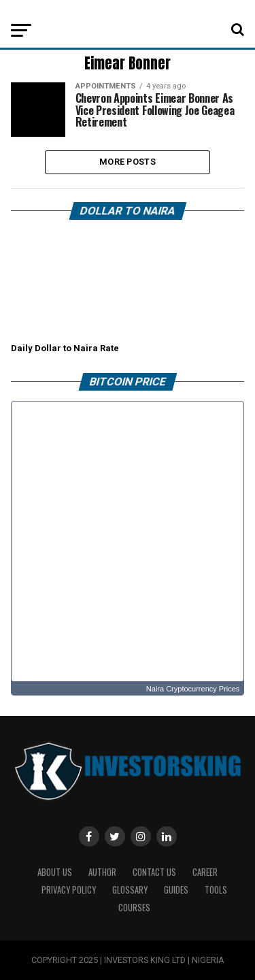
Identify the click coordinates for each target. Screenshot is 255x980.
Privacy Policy (69, 890)
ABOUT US (55, 872)
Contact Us (154, 872)
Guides (176, 890)
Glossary (130, 890)
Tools (216, 890)
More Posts (128, 162)
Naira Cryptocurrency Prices (193, 689)
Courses (134, 908)
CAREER (205, 872)
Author (102, 872)
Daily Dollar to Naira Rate (65, 348)
